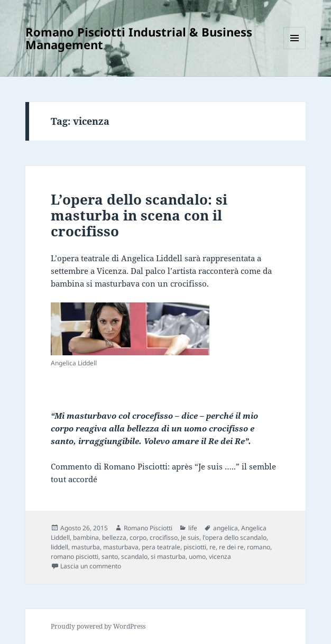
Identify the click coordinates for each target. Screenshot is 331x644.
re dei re (231, 547)
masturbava (121, 547)
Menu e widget (295, 49)
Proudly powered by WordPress (98, 626)
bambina (86, 537)
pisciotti (195, 547)
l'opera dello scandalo (235, 537)
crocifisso (164, 537)
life (193, 528)
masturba (86, 547)
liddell (59, 547)
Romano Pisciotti (148, 528)
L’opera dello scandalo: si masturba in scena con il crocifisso (139, 215)
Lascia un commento (91, 566)
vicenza (220, 556)
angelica (226, 528)
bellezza (114, 537)
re (213, 547)
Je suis (190, 537)
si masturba (168, 556)
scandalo (134, 556)
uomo (197, 556)
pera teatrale (161, 547)
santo (110, 556)
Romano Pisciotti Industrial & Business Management (139, 38)
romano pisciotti (75, 556)
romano (259, 547)
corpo (138, 537)
